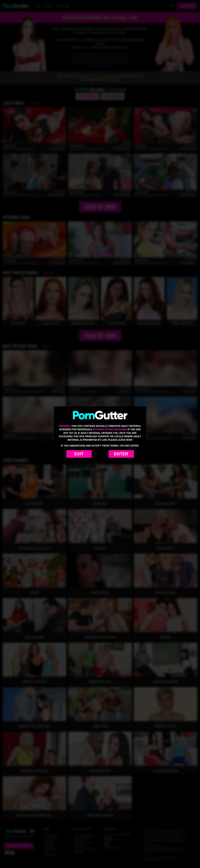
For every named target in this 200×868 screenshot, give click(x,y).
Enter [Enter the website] (121, 454)
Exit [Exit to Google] (79, 454)
